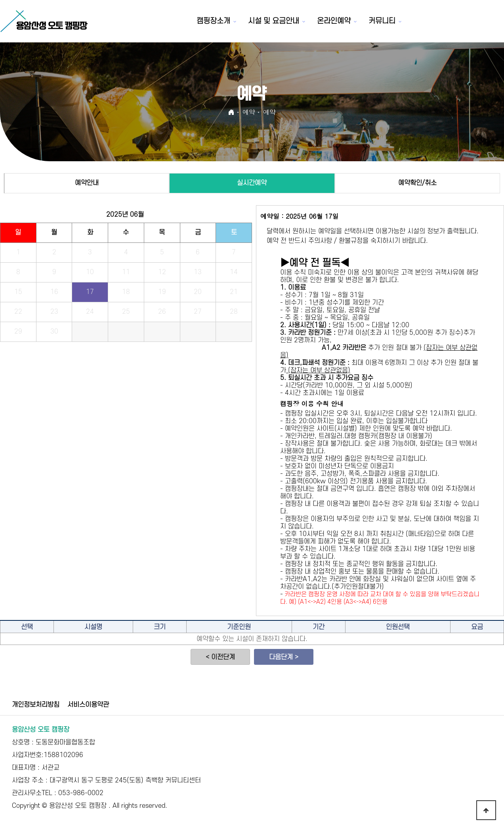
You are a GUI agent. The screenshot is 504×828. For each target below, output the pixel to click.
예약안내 (87, 183)
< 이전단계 (220, 657)
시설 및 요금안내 (274, 21)
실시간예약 (252, 183)
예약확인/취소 (417, 183)
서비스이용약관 (88, 705)
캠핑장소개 (213, 21)
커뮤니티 (382, 21)
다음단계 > (284, 657)
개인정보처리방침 (36, 705)
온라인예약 (334, 21)
